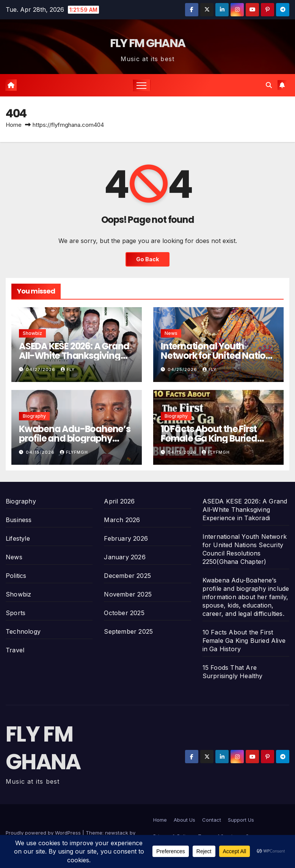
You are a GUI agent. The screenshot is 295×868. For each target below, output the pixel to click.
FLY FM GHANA (148, 43)
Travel (15, 650)
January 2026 (125, 557)
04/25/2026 (183, 369)
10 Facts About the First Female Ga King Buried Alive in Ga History (209, 438)
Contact (212, 820)
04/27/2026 (41, 369)
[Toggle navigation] (142, 85)
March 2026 (122, 520)
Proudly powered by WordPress (44, 833)
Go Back (147, 259)
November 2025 (128, 594)
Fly (68, 369)
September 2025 (128, 631)
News (171, 333)
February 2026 (126, 538)
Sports (16, 613)
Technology (23, 631)
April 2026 (119, 501)
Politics (16, 576)
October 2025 (124, 613)
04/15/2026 (41, 452)
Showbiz (32, 333)
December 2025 (127, 576)
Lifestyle (18, 538)
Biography (34, 416)
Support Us (241, 820)
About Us (184, 820)
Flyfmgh (74, 452)
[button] (269, 85)
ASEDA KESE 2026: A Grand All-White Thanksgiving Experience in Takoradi (74, 356)
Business (19, 520)
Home (14, 125)
